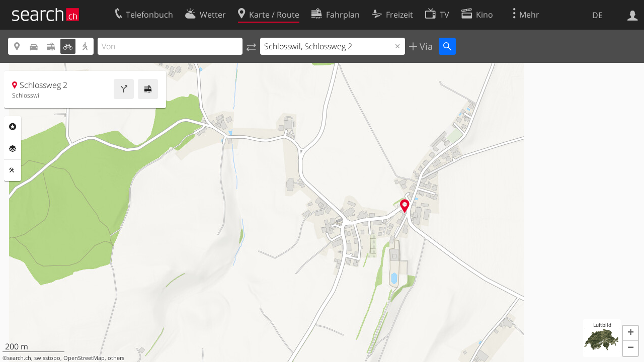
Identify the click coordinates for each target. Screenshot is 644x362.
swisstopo (47, 358)
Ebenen (13, 149)
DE (597, 15)
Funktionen (13, 170)
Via (425, 46)
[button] (630, 333)
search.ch (19, 358)
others (116, 358)
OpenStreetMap (84, 358)
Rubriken (13, 127)
